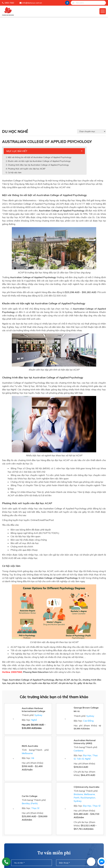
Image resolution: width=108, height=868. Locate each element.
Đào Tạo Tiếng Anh (43, 848)
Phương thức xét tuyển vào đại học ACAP (27, 61)
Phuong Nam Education (45, 831)
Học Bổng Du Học (42, 844)
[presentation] (54, 790)
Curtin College (30, 688)
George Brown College (86, 600)
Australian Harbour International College (34, 602)
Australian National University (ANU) (85, 634)
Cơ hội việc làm (15, 64)
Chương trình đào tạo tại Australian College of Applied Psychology (38, 57)
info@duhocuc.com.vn (32, 3)
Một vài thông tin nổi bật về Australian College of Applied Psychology (40, 49)
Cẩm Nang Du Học (42, 839)
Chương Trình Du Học (44, 835)
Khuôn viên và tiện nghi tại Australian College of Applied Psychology (39, 53)
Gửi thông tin (54, 801)
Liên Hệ (37, 852)
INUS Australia (30, 638)
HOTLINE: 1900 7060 (54, 809)
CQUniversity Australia (86, 679)
